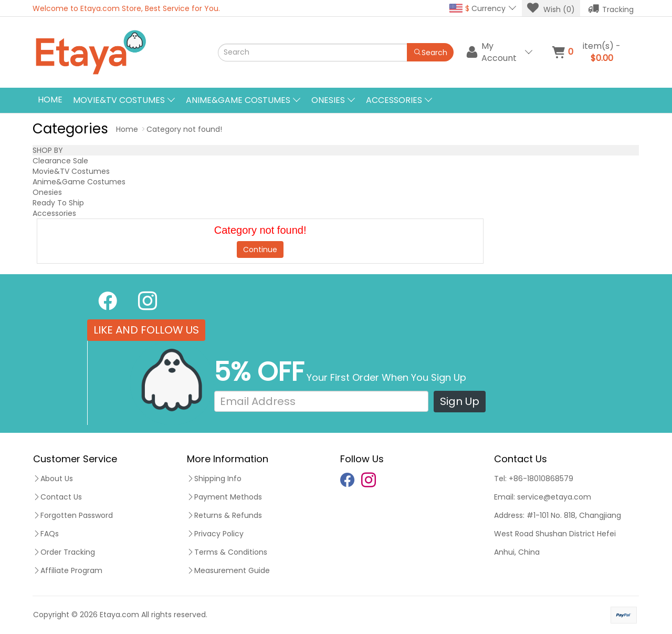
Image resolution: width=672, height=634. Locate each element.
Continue (260, 250)
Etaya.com (119, 615)
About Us (53, 479)
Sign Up (460, 401)
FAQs (46, 534)
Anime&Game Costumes (79, 182)
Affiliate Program (68, 570)
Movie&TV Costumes (71, 171)
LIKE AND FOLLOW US (146, 330)
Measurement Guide (228, 570)
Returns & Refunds (224, 515)
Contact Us (57, 497)
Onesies (47, 192)
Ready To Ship (58, 203)
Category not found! (184, 129)
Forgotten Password (73, 515)
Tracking (611, 8)
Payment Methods (224, 497)
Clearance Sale (60, 161)
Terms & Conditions (227, 552)
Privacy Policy (215, 534)
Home (50, 100)
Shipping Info (214, 479)
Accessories (54, 213)
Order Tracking (64, 552)
